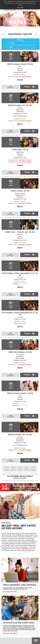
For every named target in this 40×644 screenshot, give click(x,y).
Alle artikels (14, 592)
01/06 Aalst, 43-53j (20, 150)
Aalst (7, 467)
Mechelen (27, 470)
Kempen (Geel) (7, 470)
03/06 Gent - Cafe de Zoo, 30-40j (20, 232)
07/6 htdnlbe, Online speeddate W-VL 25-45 (20, 314)
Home (14, 10)
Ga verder (20, 8)
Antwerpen (13, 467)
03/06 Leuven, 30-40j (20, 191)
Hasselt (33, 467)
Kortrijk (13, 470)
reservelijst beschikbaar (25, 77)
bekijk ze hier (20, 477)
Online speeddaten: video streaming (19, 585)
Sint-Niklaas (33, 470)
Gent (27, 467)
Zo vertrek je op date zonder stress (19, 623)
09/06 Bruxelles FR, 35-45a (20, 434)
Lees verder (6, 592)
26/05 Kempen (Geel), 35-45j (20, 64)
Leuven (20, 470)
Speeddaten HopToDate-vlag (27, 550)
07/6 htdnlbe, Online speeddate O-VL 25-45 (20, 274)
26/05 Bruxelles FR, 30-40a (20, 105)
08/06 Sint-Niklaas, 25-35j (20, 352)
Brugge (20, 467)
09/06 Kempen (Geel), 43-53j (20, 393)
